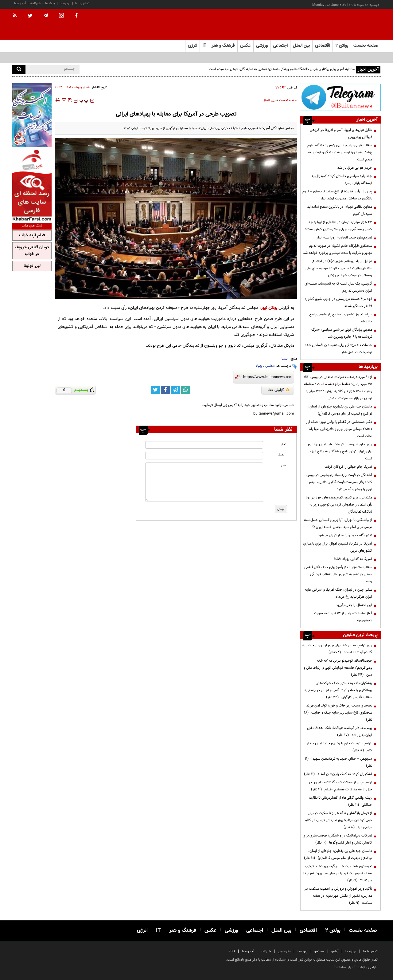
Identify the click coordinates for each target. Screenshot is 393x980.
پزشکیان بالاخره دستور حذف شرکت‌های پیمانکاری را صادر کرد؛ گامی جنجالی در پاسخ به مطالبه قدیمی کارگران (338, 690)
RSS (232, 952)
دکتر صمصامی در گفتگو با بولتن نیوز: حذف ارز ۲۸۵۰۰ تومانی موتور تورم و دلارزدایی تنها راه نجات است (339, 429)
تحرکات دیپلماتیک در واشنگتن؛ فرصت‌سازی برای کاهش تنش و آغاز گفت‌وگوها (337, 839)
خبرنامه (35, 4)
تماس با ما (82, 4)
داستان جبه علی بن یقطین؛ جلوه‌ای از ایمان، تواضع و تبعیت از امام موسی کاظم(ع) (340, 410)
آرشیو (335, 952)
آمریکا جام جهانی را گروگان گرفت (348, 467)
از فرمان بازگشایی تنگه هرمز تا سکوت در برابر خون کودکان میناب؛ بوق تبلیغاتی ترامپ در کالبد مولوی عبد (338, 820)
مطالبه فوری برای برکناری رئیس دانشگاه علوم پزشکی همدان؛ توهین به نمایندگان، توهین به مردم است (282, 69)
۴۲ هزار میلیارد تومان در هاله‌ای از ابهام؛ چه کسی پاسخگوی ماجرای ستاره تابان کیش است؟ (339, 226)
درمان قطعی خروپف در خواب (32, 251)
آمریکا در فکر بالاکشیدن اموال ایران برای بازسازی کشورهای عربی (338, 547)
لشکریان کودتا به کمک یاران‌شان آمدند (338, 774)
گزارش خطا (279, 390)
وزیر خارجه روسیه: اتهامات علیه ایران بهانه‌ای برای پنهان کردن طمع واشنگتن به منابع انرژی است (340, 451)
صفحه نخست (366, 46)
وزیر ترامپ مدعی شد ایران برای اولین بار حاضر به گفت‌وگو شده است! (337, 649)
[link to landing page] (350, 24)
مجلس (270, 366)
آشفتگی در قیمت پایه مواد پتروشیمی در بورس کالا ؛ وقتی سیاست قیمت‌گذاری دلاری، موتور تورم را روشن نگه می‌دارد (339, 482)
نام (284, 444)
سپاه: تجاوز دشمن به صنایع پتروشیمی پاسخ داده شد (341, 318)
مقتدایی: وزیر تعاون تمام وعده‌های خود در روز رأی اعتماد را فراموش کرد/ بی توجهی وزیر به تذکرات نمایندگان (339, 505)
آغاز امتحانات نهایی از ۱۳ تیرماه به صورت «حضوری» (343, 617)
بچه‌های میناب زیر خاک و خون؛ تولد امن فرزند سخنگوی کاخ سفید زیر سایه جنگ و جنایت (338, 713)
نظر (283, 465)
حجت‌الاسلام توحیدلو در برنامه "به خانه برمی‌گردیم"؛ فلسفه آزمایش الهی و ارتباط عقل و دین (338, 668)
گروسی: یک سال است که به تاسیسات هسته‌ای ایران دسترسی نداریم (338, 287)
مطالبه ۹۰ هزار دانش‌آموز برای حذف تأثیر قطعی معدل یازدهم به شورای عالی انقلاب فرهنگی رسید (338, 574)
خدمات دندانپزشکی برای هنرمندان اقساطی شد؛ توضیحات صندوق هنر (339, 349)
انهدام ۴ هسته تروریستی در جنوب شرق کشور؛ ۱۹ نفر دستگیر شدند (339, 303)
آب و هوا (20, 4)
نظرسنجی (284, 952)
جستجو (319, 952)
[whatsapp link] (186, 390)
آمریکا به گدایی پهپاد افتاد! (353, 559)
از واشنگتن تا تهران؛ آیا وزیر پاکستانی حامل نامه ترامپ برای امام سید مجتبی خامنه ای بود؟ (338, 523)
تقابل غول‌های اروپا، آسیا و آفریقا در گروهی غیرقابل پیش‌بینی (341, 134)
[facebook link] (165, 390)
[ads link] (340, 97)
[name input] (204, 445)
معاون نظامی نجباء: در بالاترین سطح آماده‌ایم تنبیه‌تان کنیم (339, 210)
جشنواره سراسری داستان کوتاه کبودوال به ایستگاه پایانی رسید (342, 180)
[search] (19, 70)
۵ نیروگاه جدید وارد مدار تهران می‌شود (345, 535)
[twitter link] (155, 390)
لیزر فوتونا (32, 266)
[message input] (204, 482)
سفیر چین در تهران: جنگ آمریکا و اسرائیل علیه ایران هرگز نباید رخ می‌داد (339, 593)
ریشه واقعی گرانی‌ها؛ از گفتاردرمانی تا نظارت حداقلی (340, 801)
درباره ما (65, 4)
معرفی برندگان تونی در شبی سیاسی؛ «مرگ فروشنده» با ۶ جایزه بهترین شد (342, 333)
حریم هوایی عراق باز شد (355, 168)
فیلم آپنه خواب (32, 235)
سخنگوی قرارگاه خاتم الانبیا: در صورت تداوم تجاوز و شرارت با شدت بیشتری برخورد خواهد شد (338, 249)
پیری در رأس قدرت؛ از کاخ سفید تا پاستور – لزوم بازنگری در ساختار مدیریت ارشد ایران (337, 195)
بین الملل (269, 100)
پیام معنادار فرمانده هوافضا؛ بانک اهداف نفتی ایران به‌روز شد (340, 732)
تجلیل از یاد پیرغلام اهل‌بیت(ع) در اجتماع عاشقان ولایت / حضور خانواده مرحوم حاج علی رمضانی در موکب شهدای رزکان (339, 268)
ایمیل (282, 455)
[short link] (267, 377)
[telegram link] (176, 390)
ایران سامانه (345, 967)
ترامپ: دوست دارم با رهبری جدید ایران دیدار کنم (339, 747)
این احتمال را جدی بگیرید (354, 605)
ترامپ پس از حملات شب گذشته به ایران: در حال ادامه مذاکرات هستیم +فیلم (340, 786)
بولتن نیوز (269, 308)
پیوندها (50, 4)
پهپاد (259, 366)
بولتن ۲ (342, 46)
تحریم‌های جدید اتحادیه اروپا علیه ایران (344, 238)
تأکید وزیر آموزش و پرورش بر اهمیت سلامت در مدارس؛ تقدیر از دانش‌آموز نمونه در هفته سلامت (338, 896)
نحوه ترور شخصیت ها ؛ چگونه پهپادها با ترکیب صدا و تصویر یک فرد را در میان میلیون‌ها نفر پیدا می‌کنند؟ (338, 873)
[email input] (204, 456)
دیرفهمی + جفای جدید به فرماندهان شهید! (339, 762)
